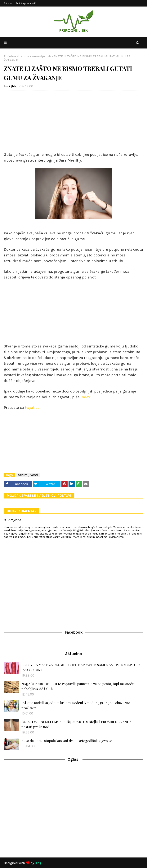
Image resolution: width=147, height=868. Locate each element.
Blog (38, 863)
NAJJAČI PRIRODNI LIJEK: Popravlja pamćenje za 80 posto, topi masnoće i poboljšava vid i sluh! (78, 686)
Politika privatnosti (26, 3)
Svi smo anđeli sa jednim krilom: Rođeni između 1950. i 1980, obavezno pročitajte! (76, 705)
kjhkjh (14, 86)
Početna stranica (17, 56)
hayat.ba (32, 408)
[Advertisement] (73, 121)
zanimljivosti (41, 56)
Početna (8, 3)
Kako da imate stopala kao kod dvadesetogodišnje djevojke (67, 741)
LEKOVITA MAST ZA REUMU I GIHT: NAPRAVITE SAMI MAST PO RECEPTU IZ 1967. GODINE (81, 667)
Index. (85, 397)
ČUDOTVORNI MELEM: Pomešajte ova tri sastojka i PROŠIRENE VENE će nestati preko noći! (77, 724)
